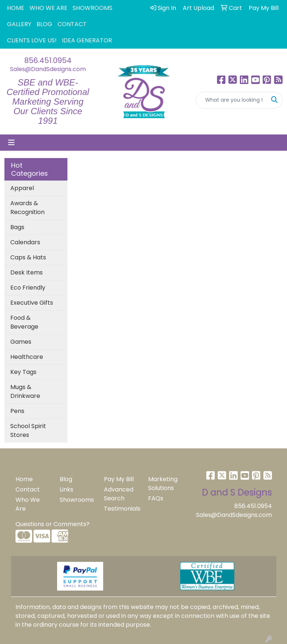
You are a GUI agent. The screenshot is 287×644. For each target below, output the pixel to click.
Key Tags (23, 372)
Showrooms (77, 500)
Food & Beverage (24, 322)
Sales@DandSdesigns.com (48, 69)
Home (24, 479)
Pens (17, 411)
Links (66, 489)
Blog (66, 479)
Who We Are (28, 504)
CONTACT (72, 24)
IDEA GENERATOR (87, 40)
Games (21, 342)
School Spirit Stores (28, 430)
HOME (16, 8)
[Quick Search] (231, 100)
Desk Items (27, 272)
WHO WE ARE (48, 8)
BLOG (44, 24)
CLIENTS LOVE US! (32, 40)
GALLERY (19, 24)
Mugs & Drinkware (25, 391)
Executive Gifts (32, 303)
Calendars (25, 242)
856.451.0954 (48, 60)
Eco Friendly (28, 288)
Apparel (22, 188)
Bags (17, 227)
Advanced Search (119, 494)
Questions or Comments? (52, 524)
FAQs (156, 498)
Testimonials (122, 509)
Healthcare (27, 357)
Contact (28, 489)
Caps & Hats (28, 257)
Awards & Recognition (27, 208)
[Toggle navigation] (11, 143)
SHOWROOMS (92, 8)
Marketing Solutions (163, 484)
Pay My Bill (119, 479)
